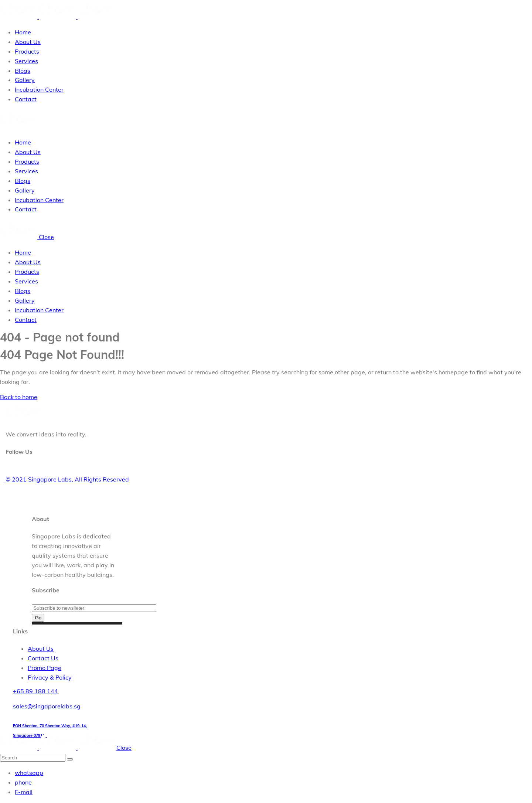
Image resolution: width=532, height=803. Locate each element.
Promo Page (45, 668)
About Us (41, 649)
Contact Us (43, 658)
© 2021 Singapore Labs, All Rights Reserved (67, 479)
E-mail (24, 792)
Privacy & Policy (50, 677)
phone (23, 782)
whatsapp (29, 773)
